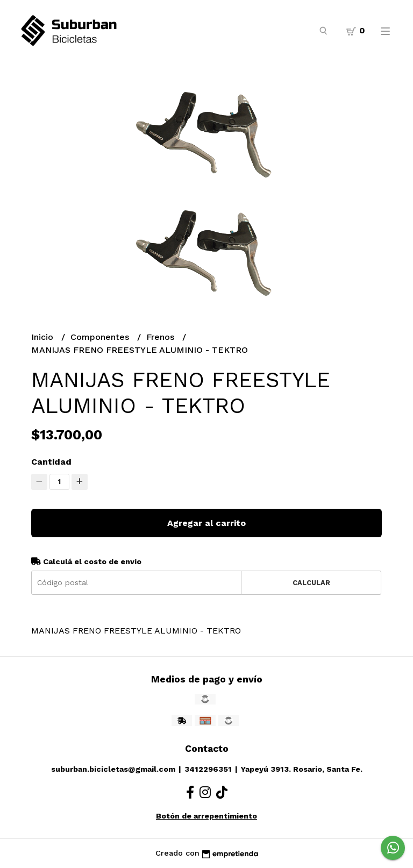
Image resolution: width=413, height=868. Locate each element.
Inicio (44, 337)
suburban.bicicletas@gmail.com (113, 769)
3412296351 (208, 769)
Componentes (101, 337)
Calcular (311, 583)
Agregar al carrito (206, 523)
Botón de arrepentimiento (206, 816)
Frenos (162, 337)
